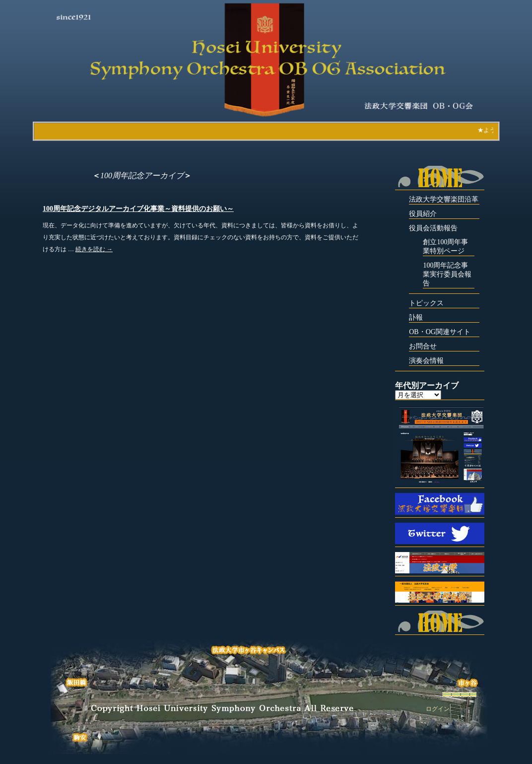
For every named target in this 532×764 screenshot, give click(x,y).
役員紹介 (423, 214)
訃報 (416, 317)
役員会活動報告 (433, 228)
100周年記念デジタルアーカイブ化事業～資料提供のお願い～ (138, 209)
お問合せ (423, 346)
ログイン (438, 709)
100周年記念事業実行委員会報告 (447, 274)
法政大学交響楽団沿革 (444, 199)
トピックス (426, 303)
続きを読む (94, 249)
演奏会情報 (426, 361)
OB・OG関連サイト (440, 332)
